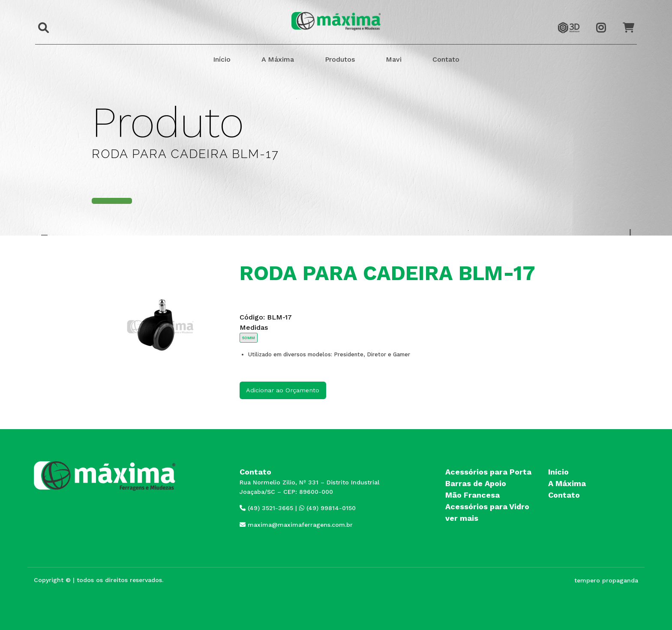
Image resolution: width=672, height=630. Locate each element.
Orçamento (632, 20)
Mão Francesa (472, 495)
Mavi (394, 59)
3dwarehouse (569, 20)
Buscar (41, 22)
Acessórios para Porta (488, 472)
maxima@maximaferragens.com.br (296, 525)
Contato (446, 59)
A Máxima (278, 59)
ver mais (462, 518)
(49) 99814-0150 (327, 508)
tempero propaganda (606, 580)
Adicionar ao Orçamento (283, 390)
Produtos (340, 59)
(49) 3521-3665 (266, 508)
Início (222, 59)
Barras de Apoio (476, 483)
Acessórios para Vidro (487, 506)
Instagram (606, 20)
